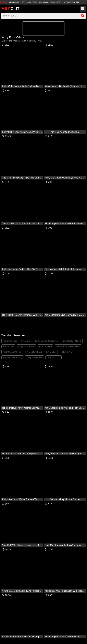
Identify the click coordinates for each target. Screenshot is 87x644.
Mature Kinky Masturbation (68, 346)
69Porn (59, 2)
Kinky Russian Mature (72, 341)
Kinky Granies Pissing (12, 357)
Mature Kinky (66, 352)
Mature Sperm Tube (72, 2)
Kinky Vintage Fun (34, 357)
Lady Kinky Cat (54, 357)
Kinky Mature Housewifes (46, 341)
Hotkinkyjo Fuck (10, 341)
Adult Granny (15, 2)
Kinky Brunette (46, 346)
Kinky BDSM (8, 346)
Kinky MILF (51, 352)
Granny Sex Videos (30, 2)
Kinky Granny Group (12, 352)
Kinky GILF (26, 341)
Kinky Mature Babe (33, 352)
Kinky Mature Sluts (27, 346)
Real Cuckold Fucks (47, 2)
